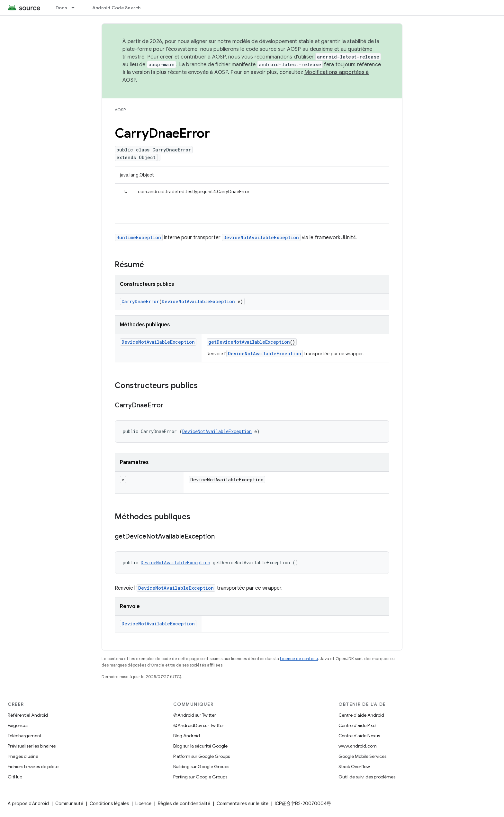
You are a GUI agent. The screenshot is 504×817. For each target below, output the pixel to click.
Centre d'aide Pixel (357, 725)
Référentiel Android (28, 715)
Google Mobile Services (362, 756)
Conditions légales (109, 803)
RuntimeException (139, 237)
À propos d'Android (28, 803)
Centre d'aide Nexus (359, 736)
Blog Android (187, 736)
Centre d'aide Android (361, 715)
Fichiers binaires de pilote (33, 767)
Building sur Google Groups (201, 767)
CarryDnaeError (140, 301)
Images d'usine (23, 756)
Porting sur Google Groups (200, 777)
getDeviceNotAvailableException (249, 342)
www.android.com (358, 746)
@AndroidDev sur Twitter (199, 725)
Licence (143, 803)
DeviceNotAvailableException (261, 237)
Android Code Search (117, 8)
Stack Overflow (354, 767)
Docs (61, 8)
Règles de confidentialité (184, 803)
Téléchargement (25, 736)
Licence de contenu (299, 659)
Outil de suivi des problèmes (367, 777)
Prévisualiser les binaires (32, 746)
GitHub (15, 777)
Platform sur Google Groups (202, 756)
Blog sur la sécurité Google (200, 746)
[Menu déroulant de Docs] (76, 8)
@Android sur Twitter (195, 715)
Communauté (69, 803)
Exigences (18, 725)
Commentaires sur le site (243, 803)
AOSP (120, 110)
